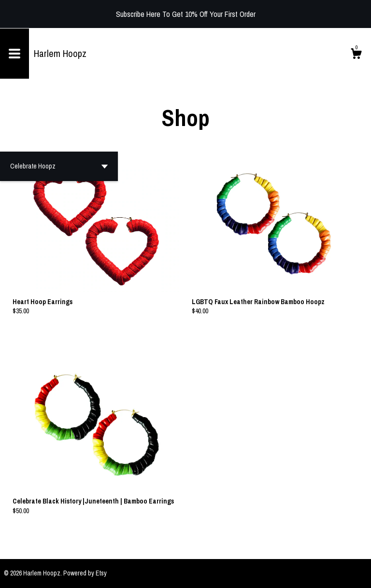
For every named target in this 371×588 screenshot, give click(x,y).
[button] (59, 166)
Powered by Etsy (85, 573)
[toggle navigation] (14, 54)
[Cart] (356, 55)
